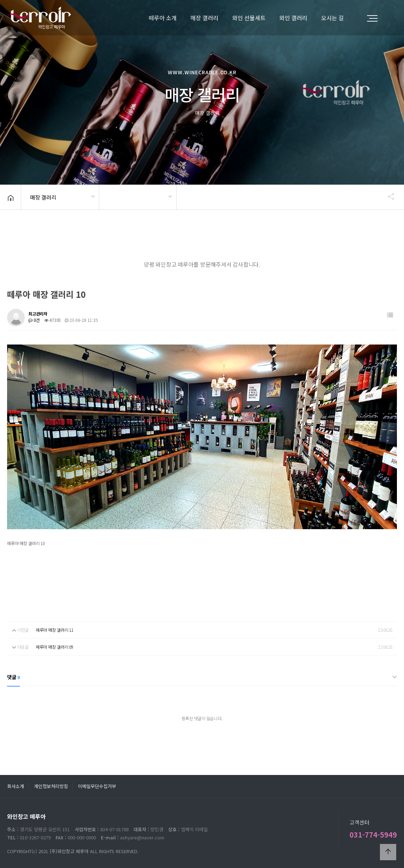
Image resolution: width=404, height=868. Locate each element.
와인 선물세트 (249, 18)
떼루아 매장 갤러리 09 (55, 647)
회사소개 (16, 786)
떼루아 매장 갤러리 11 (55, 630)
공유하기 (388, 196)
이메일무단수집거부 (97, 786)
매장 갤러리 (204, 18)
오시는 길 (332, 18)
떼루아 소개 (163, 18)
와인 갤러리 (293, 18)
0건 (34, 320)
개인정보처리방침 (51, 786)
